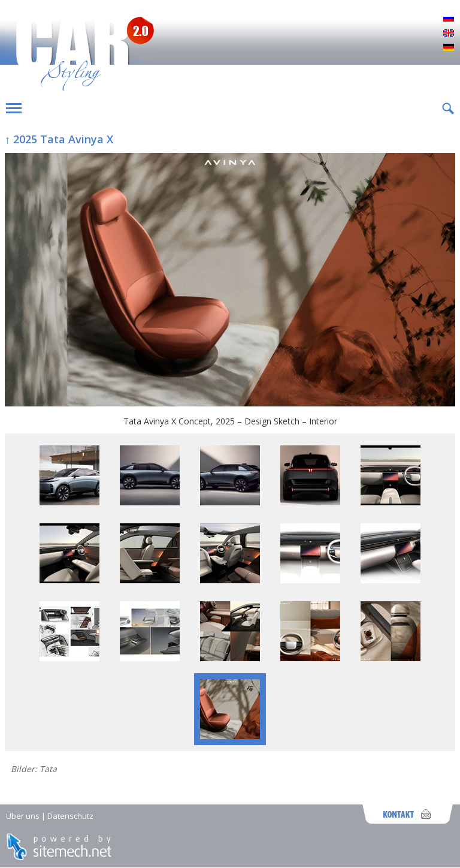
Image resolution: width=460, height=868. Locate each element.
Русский (449, 19)
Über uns (23, 816)
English (449, 34)
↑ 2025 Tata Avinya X (59, 139)
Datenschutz (70, 816)
